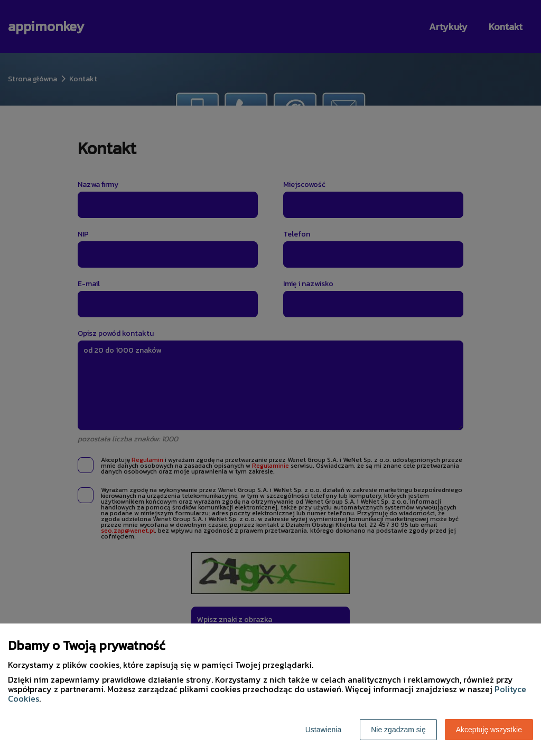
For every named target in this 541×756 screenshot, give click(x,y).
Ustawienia (323, 730)
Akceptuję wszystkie (489, 730)
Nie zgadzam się (398, 730)
